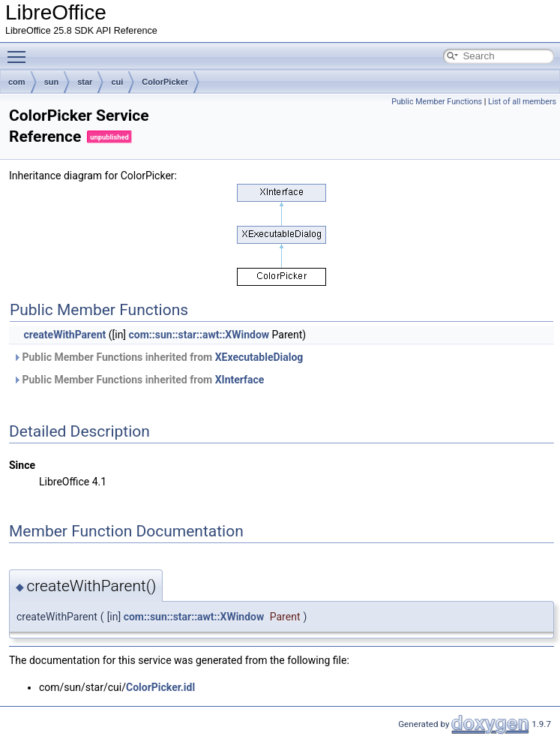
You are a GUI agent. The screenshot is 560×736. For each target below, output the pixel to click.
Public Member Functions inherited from (158, 357)
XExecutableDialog (259, 357)
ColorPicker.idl (160, 687)
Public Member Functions (437, 102)
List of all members (522, 102)
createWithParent (64, 335)
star (85, 82)
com (17, 82)
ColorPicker (165, 82)
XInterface (240, 380)
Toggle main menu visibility (20, 50)
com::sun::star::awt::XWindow (199, 335)
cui (117, 82)
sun (52, 82)
